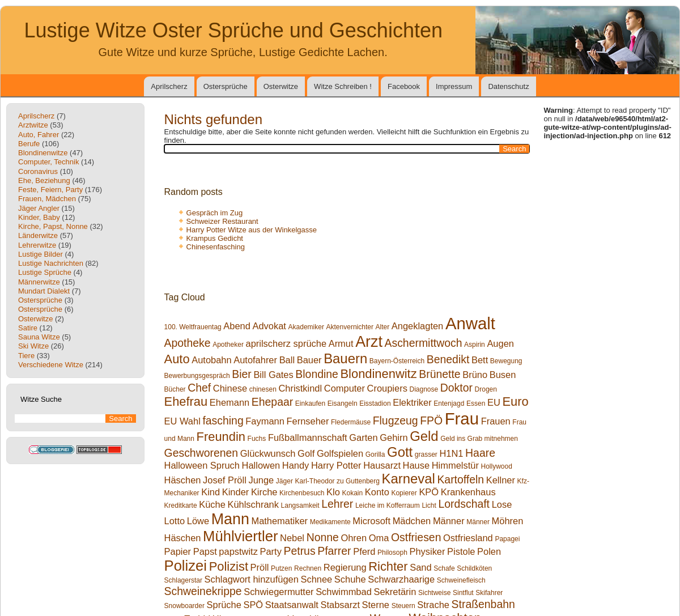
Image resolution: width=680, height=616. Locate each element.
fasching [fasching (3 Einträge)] (223, 420)
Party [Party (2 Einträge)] (271, 551)
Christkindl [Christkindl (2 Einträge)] (300, 388)
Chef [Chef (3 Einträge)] (199, 388)
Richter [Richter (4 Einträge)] (388, 566)
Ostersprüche (226, 86)
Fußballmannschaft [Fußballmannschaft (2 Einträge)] (308, 437)
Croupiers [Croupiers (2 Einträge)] (387, 388)
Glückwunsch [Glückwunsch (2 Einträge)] (268, 453)
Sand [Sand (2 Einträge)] (420, 567)
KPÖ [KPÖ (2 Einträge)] (429, 492)
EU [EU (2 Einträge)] (494, 402)
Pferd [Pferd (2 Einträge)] (364, 551)
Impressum (454, 86)
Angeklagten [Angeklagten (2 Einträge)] (417, 326)
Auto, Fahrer (39, 135)
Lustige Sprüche (45, 272)
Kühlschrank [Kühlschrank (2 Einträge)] (253, 504)
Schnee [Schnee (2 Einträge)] (316, 579)
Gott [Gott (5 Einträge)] (400, 452)
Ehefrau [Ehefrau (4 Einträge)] (186, 402)
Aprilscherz (169, 86)
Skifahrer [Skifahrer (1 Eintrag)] (489, 593)
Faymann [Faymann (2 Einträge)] (265, 421)
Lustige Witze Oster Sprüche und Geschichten (233, 30)
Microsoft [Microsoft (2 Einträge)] (371, 521)
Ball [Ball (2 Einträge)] (287, 360)
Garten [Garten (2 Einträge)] (363, 437)
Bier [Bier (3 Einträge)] (242, 374)
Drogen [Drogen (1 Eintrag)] (486, 389)
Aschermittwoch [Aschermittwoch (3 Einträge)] (424, 343)
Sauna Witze (39, 337)
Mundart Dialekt (44, 291)
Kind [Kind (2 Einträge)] (211, 492)
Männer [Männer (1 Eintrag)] (478, 522)
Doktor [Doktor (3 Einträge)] (456, 388)
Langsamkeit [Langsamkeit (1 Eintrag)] (300, 505)
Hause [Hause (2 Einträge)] (416, 465)
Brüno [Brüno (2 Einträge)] (475, 375)
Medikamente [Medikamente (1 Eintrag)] (330, 522)
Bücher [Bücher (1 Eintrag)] (175, 389)
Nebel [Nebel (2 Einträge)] (292, 538)
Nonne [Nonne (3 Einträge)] (323, 537)
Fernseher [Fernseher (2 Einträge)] (307, 421)
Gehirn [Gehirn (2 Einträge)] (394, 437)
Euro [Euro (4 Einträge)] (515, 402)
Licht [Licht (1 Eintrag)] (429, 505)
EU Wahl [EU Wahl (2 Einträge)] (182, 421)
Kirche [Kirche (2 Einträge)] (264, 492)
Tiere (26, 356)
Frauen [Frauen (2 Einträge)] (496, 421)
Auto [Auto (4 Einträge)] (177, 359)
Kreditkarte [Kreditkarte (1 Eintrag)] (181, 505)
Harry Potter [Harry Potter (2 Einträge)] (336, 465)
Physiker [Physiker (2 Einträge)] (427, 551)
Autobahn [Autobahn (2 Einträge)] (211, 360)
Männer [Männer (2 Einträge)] (449, 521)
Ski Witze (33, 346)
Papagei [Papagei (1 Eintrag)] (507, 539)
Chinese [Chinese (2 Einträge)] (230, 388)
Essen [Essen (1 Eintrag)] (476, 403)
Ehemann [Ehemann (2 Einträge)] (229, 402)
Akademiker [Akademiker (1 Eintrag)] (306, 327)
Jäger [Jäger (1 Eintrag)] (284, 481)
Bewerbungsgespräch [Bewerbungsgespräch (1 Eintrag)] (197, 376)
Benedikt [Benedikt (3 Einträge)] (448, 359)
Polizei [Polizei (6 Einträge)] (186, 566)
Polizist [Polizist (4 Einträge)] (229, 566)
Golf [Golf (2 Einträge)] (306, 453)
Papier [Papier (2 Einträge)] (178, 551)
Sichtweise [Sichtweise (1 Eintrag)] (434, 593)
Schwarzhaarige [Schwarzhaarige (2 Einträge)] (401, 579)
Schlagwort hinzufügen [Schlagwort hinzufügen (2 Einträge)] (252, 579)
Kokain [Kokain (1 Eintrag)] (353, 493)
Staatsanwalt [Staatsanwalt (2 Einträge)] (292, 605)
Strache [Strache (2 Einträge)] (433, 605)
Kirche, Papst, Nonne (53, 226)
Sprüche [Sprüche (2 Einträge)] (224, 605)
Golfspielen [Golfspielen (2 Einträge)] (340, 453)
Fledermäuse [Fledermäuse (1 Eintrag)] (351, 422)
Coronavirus (38, 171)
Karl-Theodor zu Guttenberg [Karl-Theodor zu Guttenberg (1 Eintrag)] (337, 481)
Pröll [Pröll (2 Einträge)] (260, 567)
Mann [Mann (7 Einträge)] (230, 519)
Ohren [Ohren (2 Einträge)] (354, 538)
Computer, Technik (48, 162)
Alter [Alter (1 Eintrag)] (383, 327)
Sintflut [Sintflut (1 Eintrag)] (463, 593)
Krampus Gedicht (215, 238)
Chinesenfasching (216, 247)
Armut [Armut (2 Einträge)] (341, 343)
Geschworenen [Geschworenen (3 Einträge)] (201, 453)
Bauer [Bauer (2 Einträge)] (309, 360)
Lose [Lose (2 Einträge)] (502, 504)
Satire (28, 328)
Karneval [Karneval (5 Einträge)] (409, 479)
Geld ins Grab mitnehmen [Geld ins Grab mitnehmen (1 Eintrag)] (479, 439)
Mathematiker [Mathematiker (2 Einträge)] (279, 521)
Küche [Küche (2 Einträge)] (212, 504)
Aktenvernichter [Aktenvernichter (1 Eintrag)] (350, 327)
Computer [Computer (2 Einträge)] (345, 388)
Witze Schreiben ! (343, 86)
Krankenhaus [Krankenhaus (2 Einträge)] (468, 492)
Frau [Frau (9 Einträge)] (462, 419)
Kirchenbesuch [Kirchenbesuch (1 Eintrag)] (302, 493)
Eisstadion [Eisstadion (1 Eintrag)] (375, 403)
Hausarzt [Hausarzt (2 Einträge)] (382, 465)
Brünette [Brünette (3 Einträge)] (439, 374)
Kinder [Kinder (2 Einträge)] (236, 492)
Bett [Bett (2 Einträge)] (480, 360)
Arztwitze (33, 125)
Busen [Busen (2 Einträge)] (503, 375)
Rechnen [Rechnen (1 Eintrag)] (308, 568)
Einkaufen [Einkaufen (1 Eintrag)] (310, 403)
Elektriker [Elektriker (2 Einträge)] (412, 402)
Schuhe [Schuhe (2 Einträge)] (350, 579)
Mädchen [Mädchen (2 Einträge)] (412, 521)
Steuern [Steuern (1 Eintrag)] (403, 606)
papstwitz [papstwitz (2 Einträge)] (238, 551)
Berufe (29, 144)
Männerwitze (39, 282)
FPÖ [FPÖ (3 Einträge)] (431, 420)
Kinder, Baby (39, 217)
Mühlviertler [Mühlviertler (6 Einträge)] (240, 536)
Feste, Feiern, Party (50, 190)
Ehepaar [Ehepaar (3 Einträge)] (272, 402)
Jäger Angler (39, 208)
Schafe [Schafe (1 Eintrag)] (444, 568)
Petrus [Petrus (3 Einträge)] (300, 551)
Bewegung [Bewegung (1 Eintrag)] (506, 361)
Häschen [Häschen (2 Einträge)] (183, 480)
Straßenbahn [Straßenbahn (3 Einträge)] (483, 604)
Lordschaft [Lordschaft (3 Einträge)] (464, 504)
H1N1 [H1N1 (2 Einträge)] (451, 453)
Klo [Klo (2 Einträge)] (333, 492)
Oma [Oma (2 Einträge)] (379, 538)
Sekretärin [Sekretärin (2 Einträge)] (395, 592)
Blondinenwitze (43, 153)
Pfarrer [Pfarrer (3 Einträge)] (334, 551)
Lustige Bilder (41, 254)
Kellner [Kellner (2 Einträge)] (501, 480)
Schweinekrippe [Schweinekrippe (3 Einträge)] (203, 591)
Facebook (404, 86)
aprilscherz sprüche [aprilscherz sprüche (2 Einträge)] (286, 343)
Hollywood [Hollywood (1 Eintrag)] (496, 466)
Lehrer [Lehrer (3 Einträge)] (337, 504)
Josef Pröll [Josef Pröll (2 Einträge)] (225, 480)
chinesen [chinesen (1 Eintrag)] (263, 389)
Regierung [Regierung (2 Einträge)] (345, 567)
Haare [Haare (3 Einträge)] (480, 453)
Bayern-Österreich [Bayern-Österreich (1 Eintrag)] (397, 361)
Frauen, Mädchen (47, 199)
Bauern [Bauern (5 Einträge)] (345, 358)
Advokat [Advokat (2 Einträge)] (269, 326)
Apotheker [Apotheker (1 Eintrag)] (228, 345)
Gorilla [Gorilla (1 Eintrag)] (375, 454)
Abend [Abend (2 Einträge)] (237, 326)
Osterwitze (281, 86)
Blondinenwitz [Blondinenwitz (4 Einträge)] (379, 374)
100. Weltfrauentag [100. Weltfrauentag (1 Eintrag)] (193, 327)
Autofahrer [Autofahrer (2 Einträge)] (255, 360)
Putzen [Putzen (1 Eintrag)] (281, 568)
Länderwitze (38, 235)
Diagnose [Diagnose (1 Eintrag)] (424, 389)
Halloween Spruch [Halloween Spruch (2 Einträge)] (202, 465)
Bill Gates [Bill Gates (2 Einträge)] (273, 375)
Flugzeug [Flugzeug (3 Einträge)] (396, 420)
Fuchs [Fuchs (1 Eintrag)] (257, 439)
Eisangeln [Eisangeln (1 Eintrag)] (343, 403)
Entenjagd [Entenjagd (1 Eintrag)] (449, 403)
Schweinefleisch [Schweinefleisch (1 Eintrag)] (461, 580)
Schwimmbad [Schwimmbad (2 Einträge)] (344, 592)
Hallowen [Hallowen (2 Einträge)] (261, 465)
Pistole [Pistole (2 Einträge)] (461, 551)
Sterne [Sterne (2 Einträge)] (376, 605)
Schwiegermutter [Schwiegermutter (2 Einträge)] (279, 592)
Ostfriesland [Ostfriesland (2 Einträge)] (468, 538)
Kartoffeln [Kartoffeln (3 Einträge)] (460, 479)
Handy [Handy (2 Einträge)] (296, 465)
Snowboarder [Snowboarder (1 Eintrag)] (184, 606)
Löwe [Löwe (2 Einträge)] (198, 521)
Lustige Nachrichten (51, 263)
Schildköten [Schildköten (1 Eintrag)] (474, 568)
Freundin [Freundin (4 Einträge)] (221, 437)
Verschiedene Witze (51, 365)
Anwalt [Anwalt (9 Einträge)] (470, 323)
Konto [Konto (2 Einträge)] (377, 492)
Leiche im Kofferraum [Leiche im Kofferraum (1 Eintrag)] (388, 505)
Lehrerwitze (37, 245)
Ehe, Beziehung (44, 180)
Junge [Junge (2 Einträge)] (261, 480)
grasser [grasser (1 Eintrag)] (426, 454)
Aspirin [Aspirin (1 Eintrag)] (475, 345)
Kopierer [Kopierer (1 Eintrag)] (404, 493)
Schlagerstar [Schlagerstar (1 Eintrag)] (183, 580)
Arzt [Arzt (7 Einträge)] (369, 342)
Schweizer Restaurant (222, 221)
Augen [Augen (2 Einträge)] (500, 343)
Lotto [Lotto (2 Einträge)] (175, 521)
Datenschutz (508, 86)
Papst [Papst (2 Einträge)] (205, 551)
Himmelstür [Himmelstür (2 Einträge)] (455, 465)
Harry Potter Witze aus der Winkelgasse (252, 230)
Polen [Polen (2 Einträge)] (489, 551)
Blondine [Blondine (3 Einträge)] (317, 374)
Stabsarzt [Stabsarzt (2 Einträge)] (340, 605)
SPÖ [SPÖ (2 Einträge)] (253, 605)
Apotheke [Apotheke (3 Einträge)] (188, 343)
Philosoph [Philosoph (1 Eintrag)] (392, 553)
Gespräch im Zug (215, 213)
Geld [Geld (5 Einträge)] (424, 436)
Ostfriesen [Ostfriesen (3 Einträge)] (416, 537)
